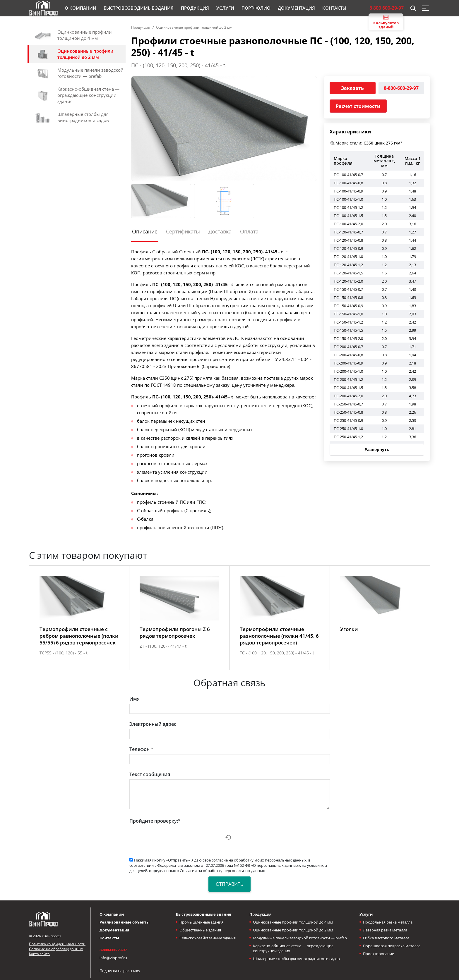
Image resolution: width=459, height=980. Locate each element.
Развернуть (377, 449)
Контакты (109, 938)
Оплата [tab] (249, 231)
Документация (114, 930)
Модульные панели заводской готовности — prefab (300, 938)
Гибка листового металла (386, 938)
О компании (112, 914)
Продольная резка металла (388, 922)
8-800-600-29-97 (401, 88)
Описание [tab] (145, 231)
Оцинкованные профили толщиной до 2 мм (194, 27)
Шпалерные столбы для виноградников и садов (296, 959)
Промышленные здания (201, 922)
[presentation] (174, 837)
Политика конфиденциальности (57, 944)
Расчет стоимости (358, 106)
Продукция (141, 27)
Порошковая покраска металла (392, 946)
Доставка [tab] (220, 231)
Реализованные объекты (125, 922)
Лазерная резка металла (385, 930)
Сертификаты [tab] (183, 231)
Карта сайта (39, 954)
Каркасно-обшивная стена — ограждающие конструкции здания (293, 948)
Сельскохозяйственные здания (208, 938)
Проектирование (378, 954)
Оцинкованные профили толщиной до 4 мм (293, 922)
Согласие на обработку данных (56, 949)
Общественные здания (200, 930)
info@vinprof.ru (113, 958)
